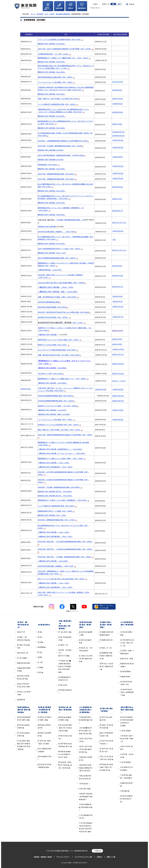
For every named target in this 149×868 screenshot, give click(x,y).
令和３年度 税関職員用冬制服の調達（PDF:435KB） (57, 179)
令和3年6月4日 (118, 157)
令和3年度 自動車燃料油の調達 (48, 302)
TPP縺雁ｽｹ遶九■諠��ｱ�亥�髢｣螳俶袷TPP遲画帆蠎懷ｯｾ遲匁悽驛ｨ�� (65, 666)
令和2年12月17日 (118, 354)
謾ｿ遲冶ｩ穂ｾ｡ (63, 685)
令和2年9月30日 (118, 389)
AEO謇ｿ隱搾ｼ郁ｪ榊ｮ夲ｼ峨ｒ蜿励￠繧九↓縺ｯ (127, 643)
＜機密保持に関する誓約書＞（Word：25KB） (54, 532)
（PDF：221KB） (54, 54)
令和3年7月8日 (117, 124)
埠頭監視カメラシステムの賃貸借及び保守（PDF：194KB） (59, 425)
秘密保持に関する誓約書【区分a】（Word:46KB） (55, 492)
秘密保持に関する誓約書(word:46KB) (51, 150)
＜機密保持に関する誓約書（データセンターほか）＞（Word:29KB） (62, 453)
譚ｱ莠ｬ (40, 637)
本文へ (96, 4)
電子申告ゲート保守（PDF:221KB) (50, 374)
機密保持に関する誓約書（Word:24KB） (52, 128)
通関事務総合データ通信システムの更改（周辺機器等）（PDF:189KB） (63, 500)
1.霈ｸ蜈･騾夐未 (126, 731)
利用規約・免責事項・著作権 (43, 857)
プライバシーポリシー (63, 857)
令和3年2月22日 (118, 307)
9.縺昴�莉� (125, 791)
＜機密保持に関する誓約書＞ (48, 335)
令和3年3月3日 (118, 302)
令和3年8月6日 (118, 104)
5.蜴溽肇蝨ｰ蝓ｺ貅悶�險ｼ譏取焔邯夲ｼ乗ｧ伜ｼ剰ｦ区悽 (86, 768)
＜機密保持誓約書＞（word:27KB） (50, 270)
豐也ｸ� (40, 672)
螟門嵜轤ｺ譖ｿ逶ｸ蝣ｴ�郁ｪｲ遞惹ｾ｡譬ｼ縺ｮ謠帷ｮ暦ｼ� (106, 767)
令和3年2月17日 (118, 317)
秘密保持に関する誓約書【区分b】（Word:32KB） (55, 496)
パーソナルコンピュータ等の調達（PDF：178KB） (56, 420)
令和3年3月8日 (118, 296)
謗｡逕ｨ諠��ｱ (22, 658)
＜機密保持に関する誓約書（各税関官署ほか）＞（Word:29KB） (60, 449)
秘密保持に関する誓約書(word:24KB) (51, 160)
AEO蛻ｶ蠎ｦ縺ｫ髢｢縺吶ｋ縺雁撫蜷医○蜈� (127, 692)
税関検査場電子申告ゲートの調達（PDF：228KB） (55, 511)
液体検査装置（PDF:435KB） (49, 165)
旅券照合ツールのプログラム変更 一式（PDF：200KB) (58, 406)
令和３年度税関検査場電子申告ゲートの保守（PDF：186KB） (59, 249)
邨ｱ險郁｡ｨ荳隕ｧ (106, 648)
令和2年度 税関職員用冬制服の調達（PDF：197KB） (57, 520)
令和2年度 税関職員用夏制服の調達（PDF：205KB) (56, 401)
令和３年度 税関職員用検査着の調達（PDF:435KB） (57, 174)
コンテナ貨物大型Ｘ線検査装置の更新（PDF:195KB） (56, 506)
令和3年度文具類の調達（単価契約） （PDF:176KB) (56, 232)
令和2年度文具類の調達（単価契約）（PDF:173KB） (56, 566)
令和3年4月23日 (118, 231)
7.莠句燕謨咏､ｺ (84, 784)
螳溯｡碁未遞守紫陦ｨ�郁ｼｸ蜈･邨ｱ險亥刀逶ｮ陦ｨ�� (65, 728)
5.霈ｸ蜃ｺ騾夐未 (126, 762)
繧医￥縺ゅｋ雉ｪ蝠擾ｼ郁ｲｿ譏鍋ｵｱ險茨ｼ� (106, 666)
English (132, 4)
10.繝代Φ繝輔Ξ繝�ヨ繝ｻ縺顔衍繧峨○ (86, 807)
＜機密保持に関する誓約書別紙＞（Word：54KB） (55, 467)
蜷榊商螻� (42, 647)
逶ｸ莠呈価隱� (125, 671)
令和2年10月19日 (118, 396)
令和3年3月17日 (118, 287)
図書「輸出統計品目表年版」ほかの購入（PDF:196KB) (59, 355)
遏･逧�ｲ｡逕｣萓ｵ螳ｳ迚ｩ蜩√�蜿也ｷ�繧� (86, 658)
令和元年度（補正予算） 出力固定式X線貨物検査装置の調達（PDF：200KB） (65, 549)
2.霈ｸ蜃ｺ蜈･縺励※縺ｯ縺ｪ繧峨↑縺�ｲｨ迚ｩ (127, 739)
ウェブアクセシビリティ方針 (83, 857)
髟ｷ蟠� (40, 667)
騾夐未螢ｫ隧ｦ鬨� (23, 663)
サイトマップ (96, 8)
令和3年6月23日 (118, 147)
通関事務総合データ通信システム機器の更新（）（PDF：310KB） (63, 58)
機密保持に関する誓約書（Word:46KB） (52, 44)
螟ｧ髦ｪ (40, 652)
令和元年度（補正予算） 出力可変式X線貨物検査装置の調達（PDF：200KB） (65, 542)
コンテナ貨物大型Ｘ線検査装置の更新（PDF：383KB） (57, 104)
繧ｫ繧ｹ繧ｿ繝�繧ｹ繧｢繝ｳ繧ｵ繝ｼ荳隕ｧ (127, 799)
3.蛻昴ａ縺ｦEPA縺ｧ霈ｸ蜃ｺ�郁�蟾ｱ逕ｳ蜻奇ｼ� (85, 749)
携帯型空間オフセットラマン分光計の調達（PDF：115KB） (59, 340)
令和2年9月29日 (101, 389)
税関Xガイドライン (72, 611)
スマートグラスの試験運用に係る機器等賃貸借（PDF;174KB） (60, 40)
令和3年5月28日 (118, 166)
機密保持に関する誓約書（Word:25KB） (52, 72)
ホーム (33, 14)
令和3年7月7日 (117, 199)
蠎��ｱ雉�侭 (125, 676)
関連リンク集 (111, 857)
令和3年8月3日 (117, 90)
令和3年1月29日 (118, 331)
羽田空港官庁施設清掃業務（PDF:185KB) (52, 307)
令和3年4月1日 (117, 266)
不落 (114, 240)
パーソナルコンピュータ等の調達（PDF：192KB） (55, 82)
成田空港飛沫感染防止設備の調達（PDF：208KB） (55, 77)
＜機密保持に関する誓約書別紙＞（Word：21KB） (55, 536)
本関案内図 (98, 851)
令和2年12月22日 (118, 349)
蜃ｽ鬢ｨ (40, 632)
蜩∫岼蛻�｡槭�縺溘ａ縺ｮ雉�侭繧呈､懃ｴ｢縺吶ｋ (64, 754)
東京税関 (40, 14)
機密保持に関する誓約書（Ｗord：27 (52, 253)
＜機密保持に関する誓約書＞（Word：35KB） (54, 463)
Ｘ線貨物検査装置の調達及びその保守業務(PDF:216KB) (67, 141)
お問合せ (100, 857)
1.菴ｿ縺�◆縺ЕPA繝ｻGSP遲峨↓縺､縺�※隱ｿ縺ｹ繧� (85, 731)
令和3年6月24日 (118, 132)
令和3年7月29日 (118, 99)
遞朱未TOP (21, 632)
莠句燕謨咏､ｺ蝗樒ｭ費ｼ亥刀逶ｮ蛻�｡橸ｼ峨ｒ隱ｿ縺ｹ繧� (65, 765)
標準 (113, 4)
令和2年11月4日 (118, 410)
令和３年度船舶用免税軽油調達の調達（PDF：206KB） (58, 258)
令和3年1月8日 (117, 339)
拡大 (119, 4)
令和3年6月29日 (118, 140)
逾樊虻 (40, 657)
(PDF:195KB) (59, 99)
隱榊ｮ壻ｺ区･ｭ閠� (127, 659)
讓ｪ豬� (40, 642)
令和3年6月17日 (118, 211)
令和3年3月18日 (118, 276)
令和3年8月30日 (118, 112)
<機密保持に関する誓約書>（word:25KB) (52, 410)
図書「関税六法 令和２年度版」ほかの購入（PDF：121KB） (60, 430)
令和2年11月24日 (118, 374)
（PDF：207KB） (54, 317)
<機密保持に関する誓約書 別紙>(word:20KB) (54, 414)
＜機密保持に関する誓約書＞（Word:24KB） (53, 561)
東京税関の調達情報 (63, 14)
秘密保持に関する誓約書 (47, 227)
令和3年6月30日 (118, 187)
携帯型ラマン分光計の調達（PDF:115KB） (53, 345)
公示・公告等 (49, 14)
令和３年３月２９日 (119, 250)
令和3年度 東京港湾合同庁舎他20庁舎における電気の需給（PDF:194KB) (63, 312)
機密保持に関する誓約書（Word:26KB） (52, 62)
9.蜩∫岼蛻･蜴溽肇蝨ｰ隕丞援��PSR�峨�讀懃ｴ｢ (86, 796)
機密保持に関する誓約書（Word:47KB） (52, 169)
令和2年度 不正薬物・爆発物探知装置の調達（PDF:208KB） (59, 487)
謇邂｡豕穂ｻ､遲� (65, 632)
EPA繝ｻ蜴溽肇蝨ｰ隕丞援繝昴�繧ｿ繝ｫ (86, 720)
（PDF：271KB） (61, 323)
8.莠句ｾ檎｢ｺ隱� (85, 789)
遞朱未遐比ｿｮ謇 (23, 653)
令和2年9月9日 (26, 389)
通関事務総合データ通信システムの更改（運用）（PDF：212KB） (61, 459)
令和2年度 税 (42, 396)
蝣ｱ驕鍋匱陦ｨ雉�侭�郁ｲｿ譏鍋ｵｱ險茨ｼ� (106, 656)
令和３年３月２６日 (119, 223)
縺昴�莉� (21, 699)
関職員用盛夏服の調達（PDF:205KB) (60, 396)
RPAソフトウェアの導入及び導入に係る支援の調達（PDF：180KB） (62, 579)
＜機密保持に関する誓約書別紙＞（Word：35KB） (55, 587)
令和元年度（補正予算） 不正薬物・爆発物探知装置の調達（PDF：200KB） (65, 557)
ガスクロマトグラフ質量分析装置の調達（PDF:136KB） (57, 350)
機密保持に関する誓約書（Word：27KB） (52, 515)
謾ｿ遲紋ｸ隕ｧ (63, 645)
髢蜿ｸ (40, 662)
